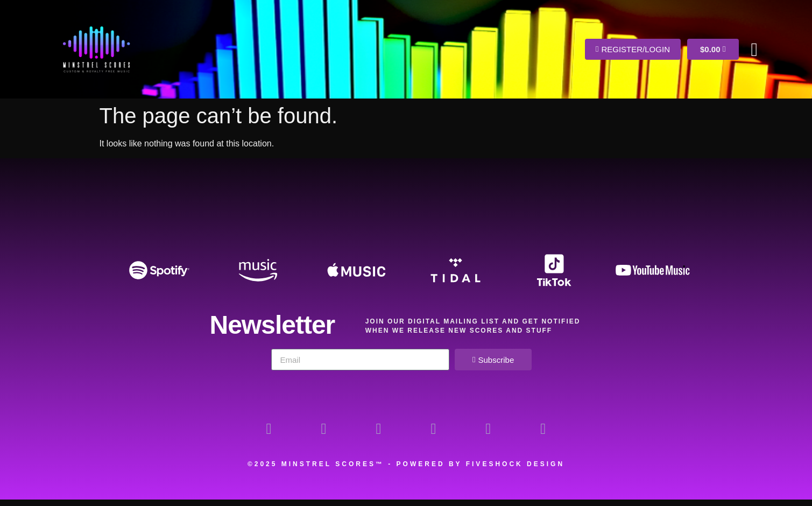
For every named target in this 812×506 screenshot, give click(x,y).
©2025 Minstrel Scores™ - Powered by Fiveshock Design (406, 470)
